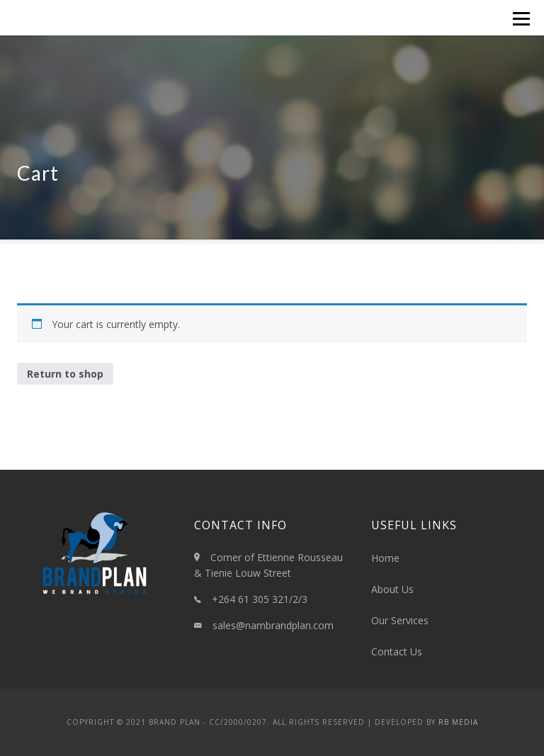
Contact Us (397, 651)
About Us (392, 589)
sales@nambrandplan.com (273, 625)
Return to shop (65, 374)
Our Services (400, 620)
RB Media (458, 722)
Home (385, 558)
